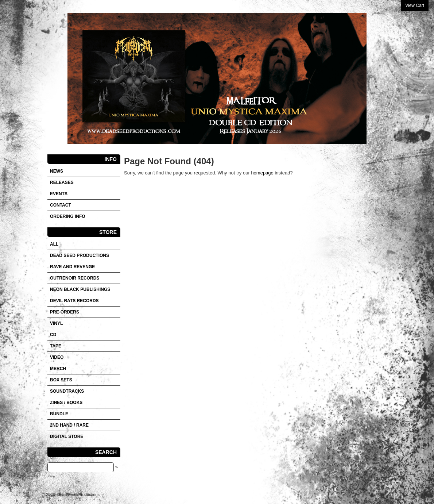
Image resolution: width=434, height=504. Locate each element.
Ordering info (68, 216)
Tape (56, 346)
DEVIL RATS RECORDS (74, 301)
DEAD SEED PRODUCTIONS (80, 255)
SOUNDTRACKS (67, 391)
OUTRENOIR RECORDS (75, 278)
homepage (262, 173)
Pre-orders (65, 312)
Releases (62, 182)
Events (59, 194)
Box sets (61, 380)
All (54, 244)
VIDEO (57, 357)
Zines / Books (66, 403)
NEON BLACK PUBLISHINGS (80, 289)
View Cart (415, 5)
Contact (61, 205)
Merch (58, 369)
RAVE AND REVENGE (72, 267)
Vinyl (56, 323)
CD (53, 335)
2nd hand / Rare (69, 425)
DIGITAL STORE (67, 436)
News (57, 171)
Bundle (59, 414)
